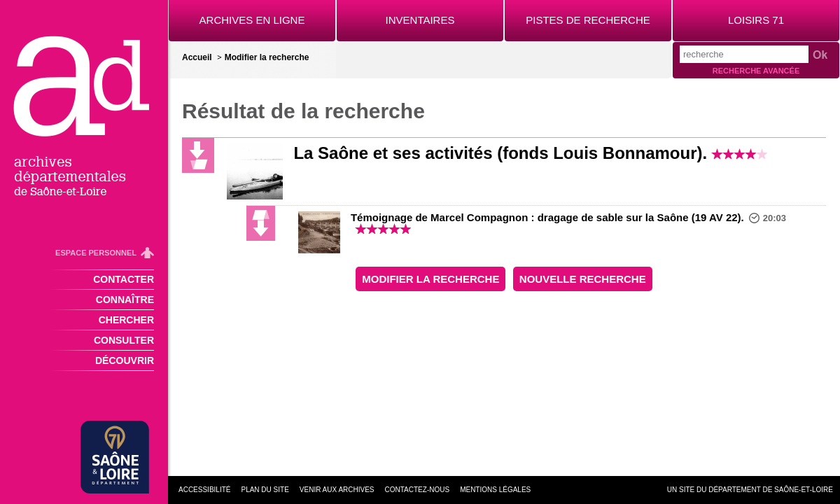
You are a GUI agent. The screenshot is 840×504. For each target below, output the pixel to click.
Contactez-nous (418, 490)
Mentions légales (495, 490)
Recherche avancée (756, 71)
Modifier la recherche (267, 57)
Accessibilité (204, 490)
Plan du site (265, 490)
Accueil (197, 57)
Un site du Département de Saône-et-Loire (750, 490)
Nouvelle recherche (583, 279)
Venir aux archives (337, 490)
